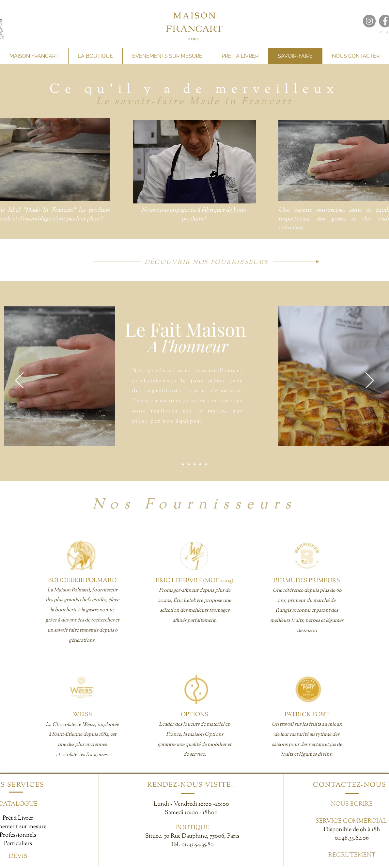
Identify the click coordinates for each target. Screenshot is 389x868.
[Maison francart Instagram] (369, 21)
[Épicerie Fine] (200, 464)
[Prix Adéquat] (194, 464)
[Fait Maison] (183, 464)
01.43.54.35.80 (198, 845)
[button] (194, 162)
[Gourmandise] (189, 464)
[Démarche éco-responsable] (206, 464)
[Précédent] (19, 381)
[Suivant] (370, 381)
